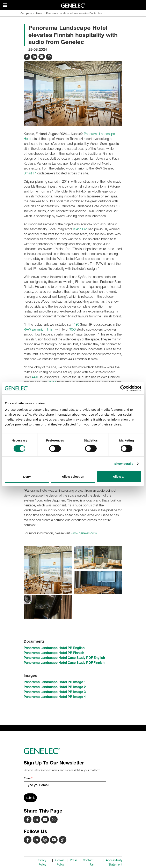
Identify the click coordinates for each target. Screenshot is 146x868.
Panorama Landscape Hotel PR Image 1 (55, 682)
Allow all (119, 477)
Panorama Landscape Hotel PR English (54, 648)
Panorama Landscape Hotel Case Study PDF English (64, 658)
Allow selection (73, 477)
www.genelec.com (84, 533)
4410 (36, 377)
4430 (75, 324)
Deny (27, 477)
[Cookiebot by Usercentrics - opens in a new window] (123, 388)
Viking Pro (80, 229)
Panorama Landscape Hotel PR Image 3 (55, 692)
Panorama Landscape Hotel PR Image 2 (55, 687)
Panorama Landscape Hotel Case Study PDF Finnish (64, 663)
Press (74, 860)
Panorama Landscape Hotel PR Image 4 (55, 697)
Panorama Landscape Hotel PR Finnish (54, 653)
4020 (52, 382)
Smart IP (30, 173)
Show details (124, 464)
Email (28, 778)
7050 (72, 329)
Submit (30, 798)
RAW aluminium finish (39, 329)
